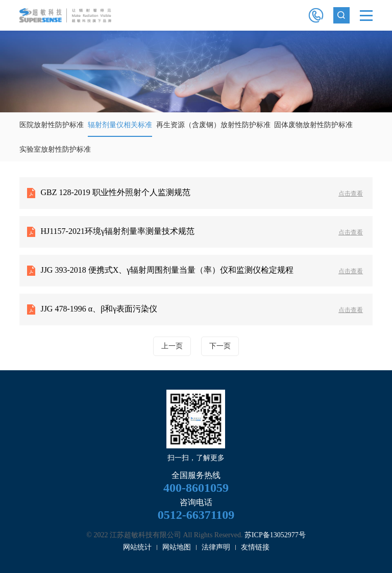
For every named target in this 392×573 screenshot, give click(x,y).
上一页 (172, 346)
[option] (196, 71)
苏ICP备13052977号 (275, 535)
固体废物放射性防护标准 (313, 125)
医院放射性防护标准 (52, 125)
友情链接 (255, 547)
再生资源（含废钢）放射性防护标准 (213, 125)
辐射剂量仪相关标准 (120, 125)
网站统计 (137, 547)
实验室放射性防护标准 (55, 149)
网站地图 (177, 547)
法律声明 (216, 547)
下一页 (220, 346)
